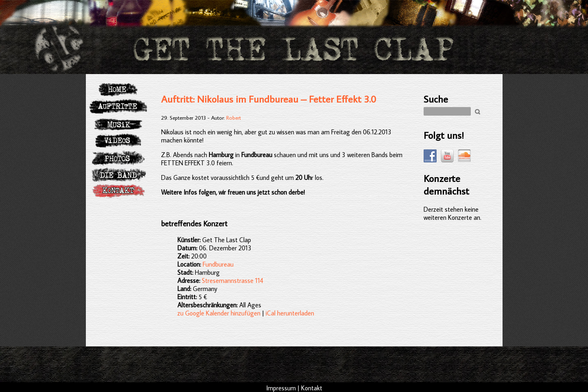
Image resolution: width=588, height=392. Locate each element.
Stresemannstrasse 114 (233, 280)
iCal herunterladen (290, 313)
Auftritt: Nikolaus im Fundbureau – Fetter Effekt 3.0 (269, 99)
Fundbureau (218, 264)
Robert (234, 118)
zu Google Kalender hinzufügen (219, 313)
